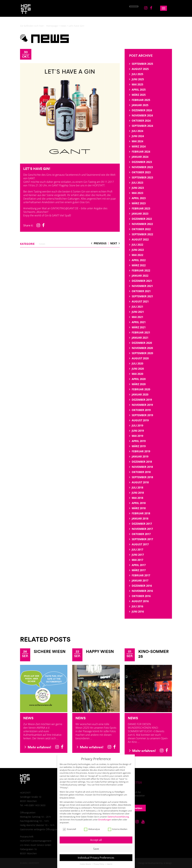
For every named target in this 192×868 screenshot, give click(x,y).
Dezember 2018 (142, 462)
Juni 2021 (138, 312)
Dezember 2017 (142, 524)
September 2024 (142, 126)
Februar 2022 (141, 270)
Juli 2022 (137, 245)
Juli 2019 (137, 426)
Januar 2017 (140, 581)
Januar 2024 (140, 157)
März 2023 (139, 203)
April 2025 (139, 90)
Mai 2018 (137, 498)
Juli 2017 (137, 550)
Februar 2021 (141, 333)
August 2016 (140, 601)
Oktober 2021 (141, 291)
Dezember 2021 (142, 281)
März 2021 (139, 327)
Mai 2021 (137, 317)
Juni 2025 (138, 79)
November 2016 (142, 591)
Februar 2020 (141, 389)
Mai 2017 (137, 560)
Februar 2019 (141, 451)
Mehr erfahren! (38, 747)
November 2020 (142, 348)
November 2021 (142, 286)
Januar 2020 (140, 395)
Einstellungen (105, 816)
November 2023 (142, 167)
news (63, 26)
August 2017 (140, 544)
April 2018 (139, 503)
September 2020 (142, 353)
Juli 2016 (137, 606)
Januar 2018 (140, 519)
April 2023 (139, 198)
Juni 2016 (138, 612)
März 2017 (139, 570)
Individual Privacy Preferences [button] (96, 854)
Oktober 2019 (141, 410)
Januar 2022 (140, 276)
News (28, 718)
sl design (168, 863)
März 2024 (139, 146)
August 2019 (140, 420)
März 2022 (139, 265)
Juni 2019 (138, 431)
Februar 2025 (141, 100)
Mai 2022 (137, 255)
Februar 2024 (141, 152)
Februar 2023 (141, 208)
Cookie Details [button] (86, 861)
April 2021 (139, 322)
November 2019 (142, 405)
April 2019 (139, 441)
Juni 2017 (138, 555)
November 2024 (142, 115)
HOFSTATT (34, 863)
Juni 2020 (138, 369)
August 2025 (140, 69)
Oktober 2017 (141, 534)
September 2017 (142, 539)
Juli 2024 (137, 131)
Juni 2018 (138, 493)
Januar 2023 (140, 214)
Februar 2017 (141, 575)
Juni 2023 (138, 188)
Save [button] (96, 846)
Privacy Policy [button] (99, 861)
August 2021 (140, 301)
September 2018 (142, 477)
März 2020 (139, 384)
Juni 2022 (138, 250)
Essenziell (69, 826)
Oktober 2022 (141, 229)
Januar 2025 (140, 105)
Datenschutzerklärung (118, 813)
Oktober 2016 (141, 596)
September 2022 (142, 234)
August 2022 (140, 239)
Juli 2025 (137, 74)
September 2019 (142, 415)
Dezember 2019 (142, 400)
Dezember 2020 (142, 343)
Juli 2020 (137, 364)
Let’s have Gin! (37, 169)
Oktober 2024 (141, 121)
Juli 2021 (137, 307)
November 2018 (142, 467)
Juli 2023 (137, 183)
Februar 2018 (141, 513)
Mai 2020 (137, 374)
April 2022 (139, 260)
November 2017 (142, 529)
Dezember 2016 (142, 586)
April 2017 (139, 565)
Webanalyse (92, 826)
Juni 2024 (138, 136)
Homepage (52, 26)
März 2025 (139, 95)
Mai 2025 (137, 84)
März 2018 (139, 508)
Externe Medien (118, 826)
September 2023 (142, 177)
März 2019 (139, 446)
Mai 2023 (137, 193)
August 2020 (140, 358)
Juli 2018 (137, 488)
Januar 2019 (140, 457)
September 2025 (142, 64)
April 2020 (139, 379)
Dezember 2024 (142, 110)
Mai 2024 (137, 141)
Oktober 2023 (141, 172)
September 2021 (142, 296)
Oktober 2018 (141, 472)
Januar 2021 (140, 338)
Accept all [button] (96, 837)
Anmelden (134, 808)
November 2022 (142, 224)
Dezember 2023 (142, 162)
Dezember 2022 (142, 219)
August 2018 (140, 482)
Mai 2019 (137, 436)
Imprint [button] (109, 861)
